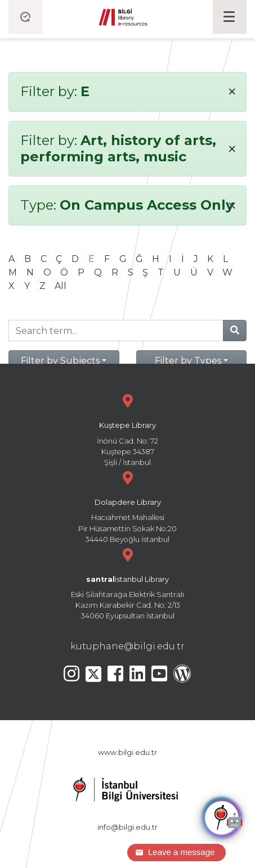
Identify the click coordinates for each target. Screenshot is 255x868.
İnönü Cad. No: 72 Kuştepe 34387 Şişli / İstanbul (127, 429)
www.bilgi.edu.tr (127, 752)
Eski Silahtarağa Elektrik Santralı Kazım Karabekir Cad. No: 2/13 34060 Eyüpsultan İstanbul (127, 583)
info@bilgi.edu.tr (127, 827)
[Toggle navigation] (230, 17)
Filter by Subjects (60, 361)
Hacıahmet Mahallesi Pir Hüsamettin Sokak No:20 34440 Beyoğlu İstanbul (127, 506)
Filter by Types (188, 361)
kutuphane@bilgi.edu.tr (127, 646)
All (61, 286)
